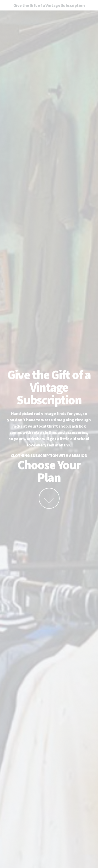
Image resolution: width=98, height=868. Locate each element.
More (49, 498)
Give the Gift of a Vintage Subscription (49, 5)
